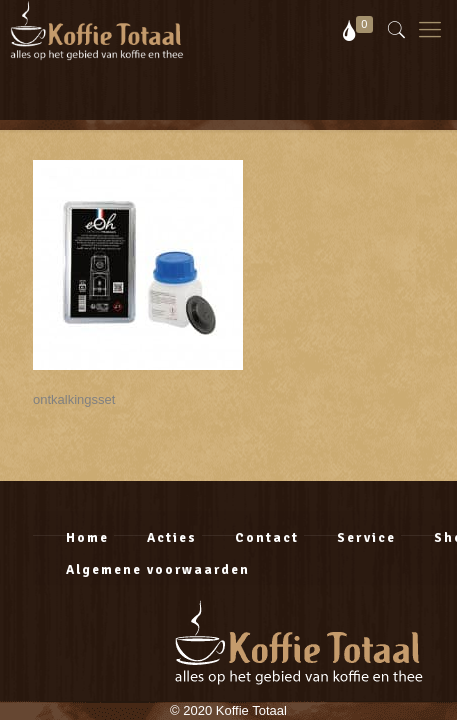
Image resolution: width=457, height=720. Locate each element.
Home (87, 538)
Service (366, 538)
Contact (267, 538)
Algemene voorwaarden (158, 570)
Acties (172, 538)
